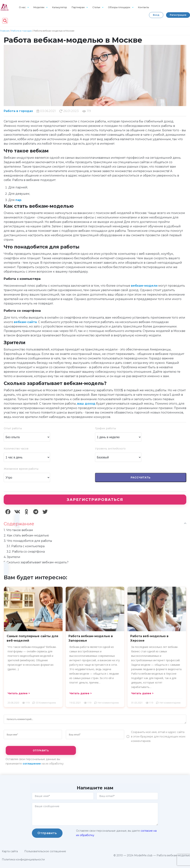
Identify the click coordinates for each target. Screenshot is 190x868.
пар (18, 200)
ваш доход (86, 404)
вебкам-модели (144, 286)
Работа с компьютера (26, 546)
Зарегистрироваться (95, 500)
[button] (156, 15)
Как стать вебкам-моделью (26, 535)
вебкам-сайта (25, 322)
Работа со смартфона (26, 552)
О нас (24, 7)
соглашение (32, 764)
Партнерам (80, 7)
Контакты (144, 7)
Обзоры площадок (121, 7)
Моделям (40, 7)
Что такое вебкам (18, 530)
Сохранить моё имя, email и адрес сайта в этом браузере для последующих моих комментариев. (158, 737)
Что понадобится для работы (28, 541)
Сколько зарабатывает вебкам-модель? (36, 562)
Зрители (12, 557)
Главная (5, 31)
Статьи (98, 7)
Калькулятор (60, 7)
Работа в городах (21, 31)
